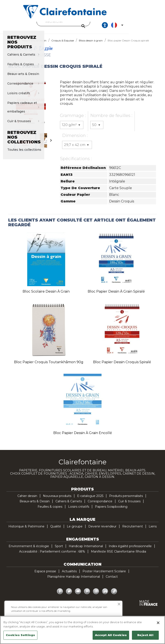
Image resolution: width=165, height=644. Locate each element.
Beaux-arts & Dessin (35, 505)
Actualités (69, 575)
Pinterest (87, 595)
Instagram (96, 595)
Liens (153, 530)
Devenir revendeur (102, 530)
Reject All (145, 635)
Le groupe (75, 530)
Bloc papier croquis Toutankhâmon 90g (49, 366)
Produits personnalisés (126, 500)
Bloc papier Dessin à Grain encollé (83, 437)
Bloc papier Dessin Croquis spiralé (122, 366)
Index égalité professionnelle (130, 550)
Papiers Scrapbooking (111, 510)
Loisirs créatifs (79, 510)
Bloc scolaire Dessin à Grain (46, 295)
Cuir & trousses (129, 505)
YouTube (78, 595)
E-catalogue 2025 (90, 500)
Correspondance (100, 505)
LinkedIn (105, 595)
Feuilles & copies (50, 510)
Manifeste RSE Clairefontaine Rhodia (118, 555)
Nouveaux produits (57, 500)
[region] (82, 630)
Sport (59, 550)
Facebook (60, 595)
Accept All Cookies (111, 635)
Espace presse (45, 575)
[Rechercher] (81, 22)
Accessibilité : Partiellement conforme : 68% (52, 555)
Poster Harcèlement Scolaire (104, 575)
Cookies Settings (20, 635)
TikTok (114, 595)
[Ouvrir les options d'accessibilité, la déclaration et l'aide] (137, 27)
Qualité (56, 530)
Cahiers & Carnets (69, 505)
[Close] (158, 623)
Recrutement (133, 530)
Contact (112, 580)
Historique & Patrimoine (26, 530)
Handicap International (86, 550)
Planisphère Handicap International (74, 580)
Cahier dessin (27, 500)
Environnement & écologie (29, 550)
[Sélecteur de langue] (151, 27)
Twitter (69, 595)
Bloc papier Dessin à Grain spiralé (116, 295)
